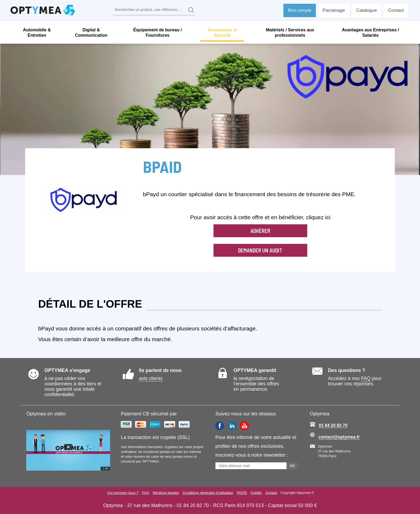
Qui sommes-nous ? (122, 493)
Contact (272, 493)
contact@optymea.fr (339, 437)
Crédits (256, 493)
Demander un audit (260, 250)
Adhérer (260, 231)
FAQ (366, 378)
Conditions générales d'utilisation (208, 493)
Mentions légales (165, 493)
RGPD (242, 493)
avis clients (151, 378)
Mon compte (299, 10)
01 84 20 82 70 (333, 425)
